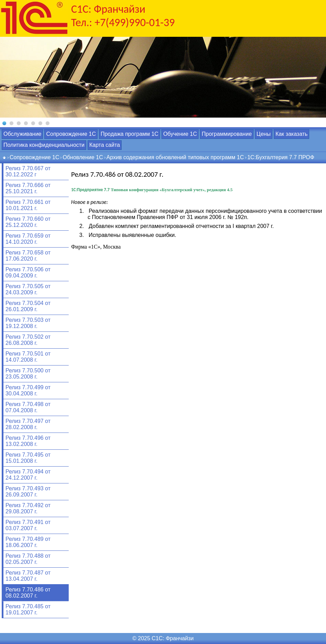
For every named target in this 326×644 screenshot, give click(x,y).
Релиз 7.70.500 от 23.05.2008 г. (28, 374)
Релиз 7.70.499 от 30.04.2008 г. (28, 390)
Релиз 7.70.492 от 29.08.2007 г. (28, 508)
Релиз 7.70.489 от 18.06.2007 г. (28, 542)
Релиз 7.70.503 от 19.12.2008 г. (28, 323)
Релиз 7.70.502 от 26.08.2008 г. (28, 340)
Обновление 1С (83, 157)
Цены (264, 134)
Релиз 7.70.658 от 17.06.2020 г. (28, 256)
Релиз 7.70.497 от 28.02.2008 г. (28, 424)
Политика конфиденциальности (44, 145)
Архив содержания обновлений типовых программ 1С (175, 157)
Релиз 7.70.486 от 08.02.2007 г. (28, 593)
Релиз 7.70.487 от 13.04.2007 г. (28, 576)
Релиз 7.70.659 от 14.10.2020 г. (28, 239)
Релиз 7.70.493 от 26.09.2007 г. (28, 492)
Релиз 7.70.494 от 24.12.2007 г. (28, 475)
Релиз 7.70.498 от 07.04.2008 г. (28, 407)
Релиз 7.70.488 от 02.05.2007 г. (28, 559)
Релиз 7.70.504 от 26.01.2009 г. (28, 306)
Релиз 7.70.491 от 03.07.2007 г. (28, 525)
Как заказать (292, 134)
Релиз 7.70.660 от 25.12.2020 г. (28, 222)
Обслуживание (22, 134)
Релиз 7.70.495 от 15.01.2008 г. (28, 458)
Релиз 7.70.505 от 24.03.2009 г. (28, 289)
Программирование (227, 134)
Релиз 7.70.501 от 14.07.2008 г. (28, 357)
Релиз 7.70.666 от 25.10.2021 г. (28, 188)
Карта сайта (105, 145)
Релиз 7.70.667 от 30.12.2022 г (28, 171)
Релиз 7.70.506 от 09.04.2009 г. (28, 272)
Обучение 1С (180, 134)
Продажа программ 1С (130, 134)
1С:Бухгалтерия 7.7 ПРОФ (281, 157)
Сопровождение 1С (71, 134)
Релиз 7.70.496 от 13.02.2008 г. (28, 441)
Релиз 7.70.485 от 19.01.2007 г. (28, 609)
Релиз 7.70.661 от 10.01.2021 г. (28, 205)
